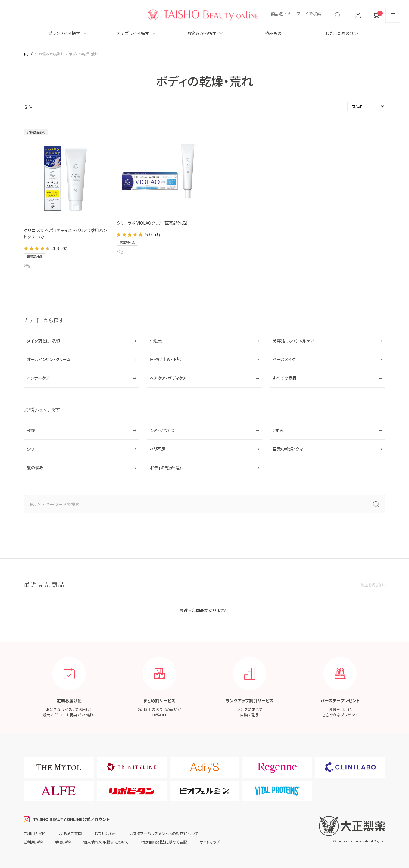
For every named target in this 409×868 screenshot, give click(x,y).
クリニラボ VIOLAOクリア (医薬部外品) (152, 223)
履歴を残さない (373, 585)
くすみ (278, 430)
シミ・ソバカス (162, 430)
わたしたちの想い (342, 33)
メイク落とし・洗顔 (43, 341)
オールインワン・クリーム (49, 359)
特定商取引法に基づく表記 (164, 842)
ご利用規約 (33, 842)
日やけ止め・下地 (165, 359)
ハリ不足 (158, 449)
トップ (28, 54)
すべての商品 (285, 378)
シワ (31, 449)
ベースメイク (284, 359)
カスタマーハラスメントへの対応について (164, 833)
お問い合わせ (106, 833)
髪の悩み (35, 467)
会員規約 (63, 842)
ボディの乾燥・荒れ (167, 467)
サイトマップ (209, 842)
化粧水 (156, 341)
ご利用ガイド (34, 833)
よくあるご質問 (70, 833)
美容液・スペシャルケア (293, 341)
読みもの (273, 33)
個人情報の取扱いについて (106, 842)
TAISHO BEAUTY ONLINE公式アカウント (71, 819)
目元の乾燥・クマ (288, 449)
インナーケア (38, 378)
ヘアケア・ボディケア (168, 378)
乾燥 (31, 430)
